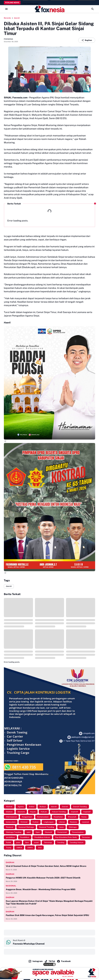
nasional (11, 886)
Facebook (64, 961)
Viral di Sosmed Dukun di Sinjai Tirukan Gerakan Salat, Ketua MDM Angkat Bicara (46, 866)
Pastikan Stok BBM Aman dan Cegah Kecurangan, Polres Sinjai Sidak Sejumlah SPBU (47, 915)
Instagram (35, 961)
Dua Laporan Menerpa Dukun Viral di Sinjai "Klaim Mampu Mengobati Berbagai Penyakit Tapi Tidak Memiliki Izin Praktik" (49, 902)
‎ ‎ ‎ (6, 932)
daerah (9, 586)
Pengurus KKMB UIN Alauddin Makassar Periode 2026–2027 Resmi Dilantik (43, 878)
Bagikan (87, 40)
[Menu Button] (6, 9)
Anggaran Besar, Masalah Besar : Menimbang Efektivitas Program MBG (41, 889)
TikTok (50, 961)
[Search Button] (93, 9)
